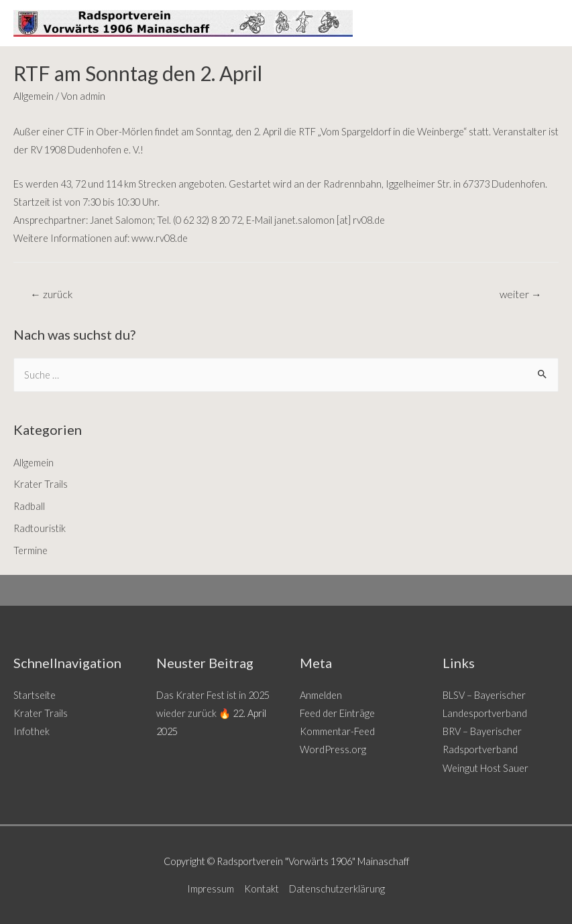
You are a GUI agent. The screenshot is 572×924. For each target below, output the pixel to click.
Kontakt (262, 889)
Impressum (211, 889)
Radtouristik (40, 528)
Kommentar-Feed (337, 731)
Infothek (32, 731)
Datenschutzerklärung (337, 889)
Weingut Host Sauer (485, 768)
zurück (51, 294)
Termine (31, 550)
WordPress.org (333, 749)
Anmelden (321, 695)
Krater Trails (41, 484)
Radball (29, 506)
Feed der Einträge (337, 713)
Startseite (35, 695)
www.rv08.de (160, 238)
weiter (521, 294)
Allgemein (34, 96)
